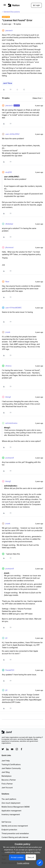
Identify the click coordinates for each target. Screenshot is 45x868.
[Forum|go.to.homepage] (14, 5)
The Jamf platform (9, 799)
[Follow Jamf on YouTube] (12, 749)
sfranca (8, 366)
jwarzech (9, 30)
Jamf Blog (6, 772)
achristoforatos (11, 423)
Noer (7, 282)
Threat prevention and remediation (15, 833)
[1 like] (11, 554)
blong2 (8, 397)
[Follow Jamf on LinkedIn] (7, 749)
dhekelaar (9, 224)
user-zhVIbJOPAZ (12, 134)
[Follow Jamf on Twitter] (3, 749)
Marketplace (6, 776)
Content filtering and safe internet (15, 837)
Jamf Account (7, 788)
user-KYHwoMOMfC (13, 308)
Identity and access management (15, 826)
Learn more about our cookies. (28, 852)
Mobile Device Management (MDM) (16, 807)
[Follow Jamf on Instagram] (17, 749)
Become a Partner (9, 780)
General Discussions (12, 12)
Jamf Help (6, 761)
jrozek (8, 332)
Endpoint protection (9, 830)
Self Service (6, 822)
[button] (5, 6)
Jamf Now (7, 83)
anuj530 (9, 172)
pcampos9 (10, 458)
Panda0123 (10, 670)
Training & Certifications (11, 764)
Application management (11, 811)
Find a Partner (7, 784)
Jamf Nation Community (11, 768)
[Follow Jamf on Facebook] (21, 749)
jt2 (6, 638)
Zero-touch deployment (11, 803)
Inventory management (11, 814)
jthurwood (9, 247)
